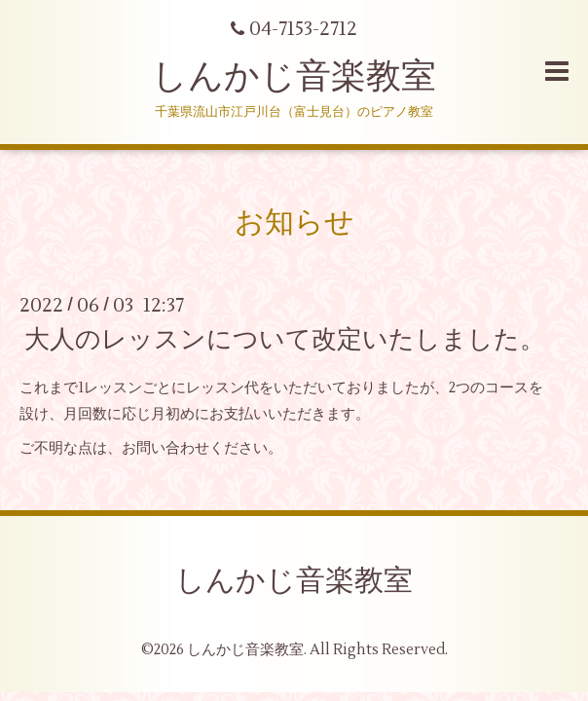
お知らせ (294, 222)
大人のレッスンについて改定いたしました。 (285, 340)
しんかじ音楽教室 (294, 77)
